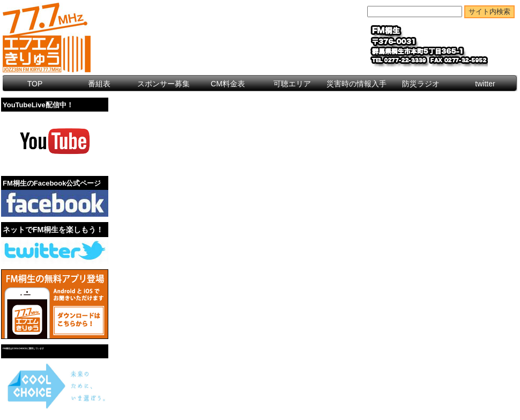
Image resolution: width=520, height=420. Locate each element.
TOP (35, 84)
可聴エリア (292, 84)
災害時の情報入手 (356, 84)
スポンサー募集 (164, 84)
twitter (485, 84)
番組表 (99, 84)
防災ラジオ (421, 84)
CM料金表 (228, 84)
